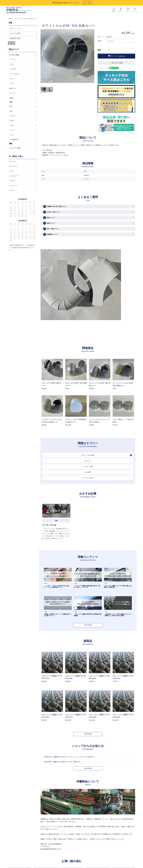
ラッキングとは (88, 478)
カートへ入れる (116, 56)
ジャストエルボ (14, 74)
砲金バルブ (13, 88)
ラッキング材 (88, 466)
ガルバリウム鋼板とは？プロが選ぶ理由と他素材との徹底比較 (118, 587)
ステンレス (13, 161)
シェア (107, 68)
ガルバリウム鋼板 (15, 148)
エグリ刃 (12, 116)
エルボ (12, 64)
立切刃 (12, 121)
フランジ (12, 79)
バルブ (12, 83)
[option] (67, 57)
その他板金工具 (14, 140)
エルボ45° (88, 472)
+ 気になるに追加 (116, 63)
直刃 (11, 111)
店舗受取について (50, 234)
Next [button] (93, 56)
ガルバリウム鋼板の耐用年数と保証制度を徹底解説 (88, 615)
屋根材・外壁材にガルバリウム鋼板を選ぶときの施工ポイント (58, 615)
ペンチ (12, 135)
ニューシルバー (14, 176)
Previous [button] (42, 56)
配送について (49, 218)
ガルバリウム (13, 166)
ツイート (101, 68)
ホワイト (88, 461)
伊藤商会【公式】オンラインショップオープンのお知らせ (74, 757)
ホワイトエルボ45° (88, 455)
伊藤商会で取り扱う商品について (55, 207)
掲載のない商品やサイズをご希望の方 (67, 762)
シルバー (12, 171)
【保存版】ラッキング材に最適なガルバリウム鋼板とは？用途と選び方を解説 (118, 615)
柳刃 (11, 106)
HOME (10, 19)
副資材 (12, 98)
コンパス (12, 130)
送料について (49, 223)
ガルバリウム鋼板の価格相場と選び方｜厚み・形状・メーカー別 (87, 587)
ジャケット (13, 59)
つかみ (12, 125)
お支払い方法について (52, 212)
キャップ (12, 93)
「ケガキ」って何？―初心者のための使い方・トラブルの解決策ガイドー (57, 587)
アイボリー (13, 181)
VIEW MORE (88, 625)
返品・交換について (51, 229)
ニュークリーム (14, 186)
